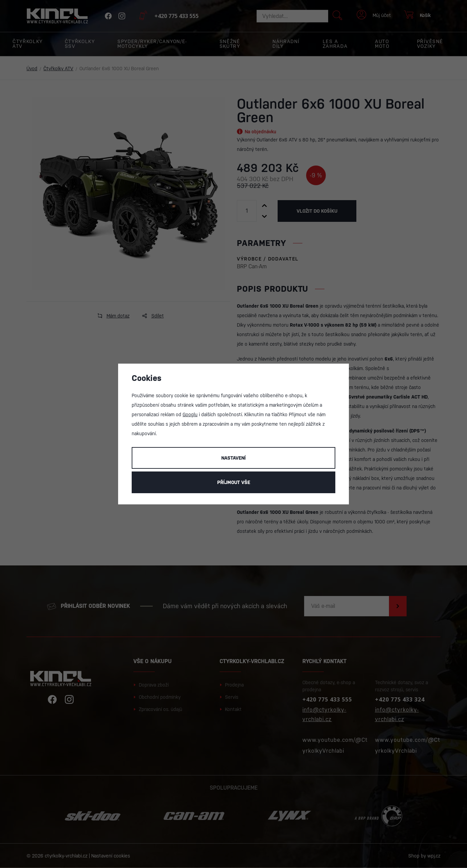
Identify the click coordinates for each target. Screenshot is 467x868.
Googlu (190, 414)
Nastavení (233, 458)
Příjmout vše (234, 482)
